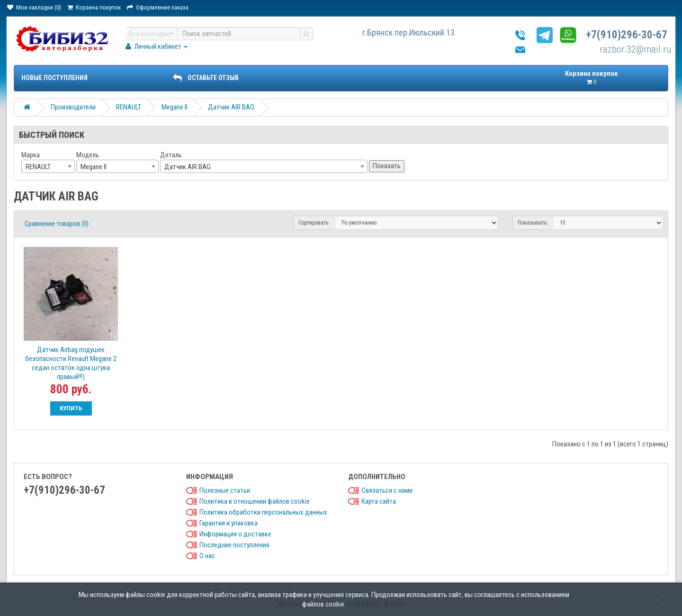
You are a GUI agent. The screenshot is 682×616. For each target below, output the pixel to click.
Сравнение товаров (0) (57, 224)
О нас (207, 556)
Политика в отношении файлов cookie (255, 501)
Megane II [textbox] (94, 167)
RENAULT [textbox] (38, 167)
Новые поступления (54, 78)
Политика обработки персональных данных (263, 512)
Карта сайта (379, 501)
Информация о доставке (235, 534)
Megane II (175, 107)
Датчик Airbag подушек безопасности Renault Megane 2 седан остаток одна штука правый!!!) (71, 363)
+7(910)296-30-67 (627, 35)
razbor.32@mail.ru (636, 49)
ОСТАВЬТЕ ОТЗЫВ (206, 78)
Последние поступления (234, 545)
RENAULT (129, 107)
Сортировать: (314, 223)
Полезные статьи (225, 490)
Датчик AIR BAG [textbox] (188, 167)
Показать (387, 166)
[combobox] (48, 166)
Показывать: (533, 223)
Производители (73, 107)
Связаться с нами (387, 490)
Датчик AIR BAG (231, 107)
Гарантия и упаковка (229, 523)
